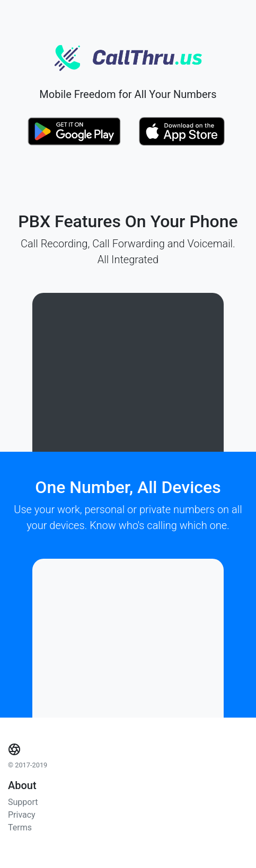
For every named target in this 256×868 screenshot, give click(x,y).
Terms (20, 827)
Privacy (22, 815)
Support (23, 802)
